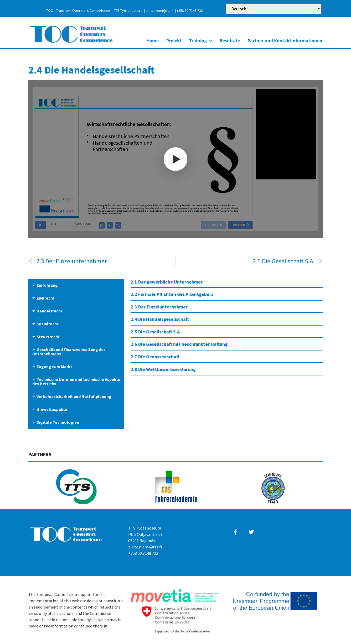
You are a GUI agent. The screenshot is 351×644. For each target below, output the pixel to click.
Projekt (174, 41)
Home (153, 41)
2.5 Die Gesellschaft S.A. (156, 332)
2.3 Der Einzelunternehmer (159, 307)
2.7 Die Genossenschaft (155, 357)
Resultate (230, 41)
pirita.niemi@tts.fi (159, 11)
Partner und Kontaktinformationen (285, 41)
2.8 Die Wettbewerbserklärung (163, 369)
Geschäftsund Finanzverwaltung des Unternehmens (69, 352)
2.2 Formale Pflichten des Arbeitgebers (172, 294)
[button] (76, 286)
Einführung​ (47, 285)
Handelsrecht (50, 311)
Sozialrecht (48, 324)
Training (201, 41)
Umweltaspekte (52, 409)
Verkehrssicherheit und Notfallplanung (74, 396)
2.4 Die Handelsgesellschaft (160, 319)
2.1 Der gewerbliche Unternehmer (167, 282)
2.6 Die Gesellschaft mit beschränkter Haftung (179, 344)
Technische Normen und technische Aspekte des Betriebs (76, 381)
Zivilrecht (46, 298)
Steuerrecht (48, 337)
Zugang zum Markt (54, 366)
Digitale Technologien (58, 422)
